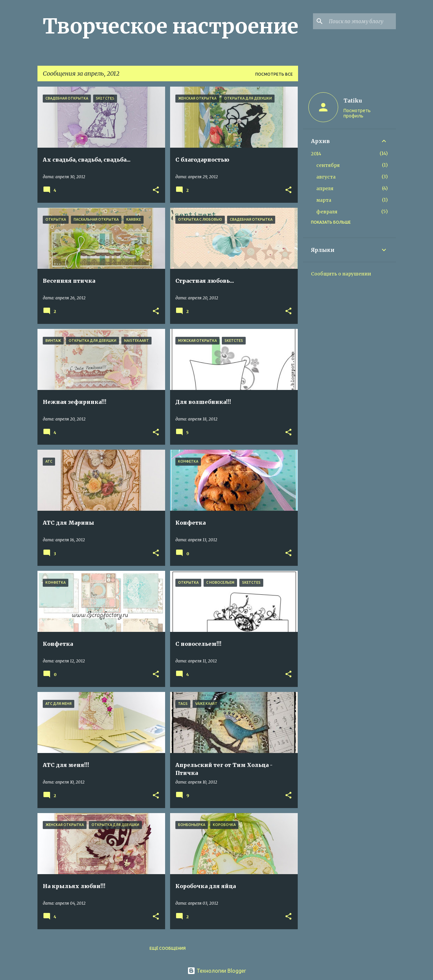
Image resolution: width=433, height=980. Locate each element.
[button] (156, 190)
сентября (328, 165)
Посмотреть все (274, 74)
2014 (316, 154)
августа (326, 177)
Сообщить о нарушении (341, 274)
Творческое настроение (171, 26)
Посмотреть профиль (357, 113)
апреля (325, 188)
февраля (327, 212)
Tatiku (353, 101)
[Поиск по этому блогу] (361, 21)
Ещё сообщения (168, 948)
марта (324, 200)
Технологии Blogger (217, 971)
